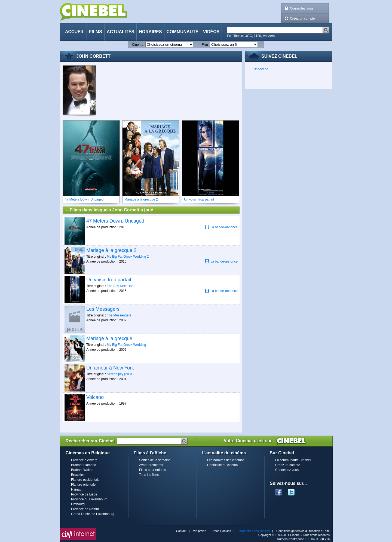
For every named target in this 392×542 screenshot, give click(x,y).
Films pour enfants (153, 470)
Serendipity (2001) (120, 374)
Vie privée (200, 531)
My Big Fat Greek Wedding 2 (128, 257)
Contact (181, 531)
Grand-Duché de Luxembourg (93, 514)
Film (205, 45)
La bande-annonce (221, 227)
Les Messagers (103, 309)
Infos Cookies (222, 531)
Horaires (150, 32)
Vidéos (211, 32)
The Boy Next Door (121, 286)
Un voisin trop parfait (109, 280)
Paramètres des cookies (254, 531)
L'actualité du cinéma (222, 465)
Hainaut (77, 489)
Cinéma (138, 45)
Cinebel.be (260, 69)
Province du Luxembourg (89, 499)
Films (96, 32)
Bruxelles (78, 475)
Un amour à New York (110, 368)
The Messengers (119, 315)
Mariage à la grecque (109, 338)
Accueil (75, 32)
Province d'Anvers (84, 460)
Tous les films (149, 475)
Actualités (120, 32)
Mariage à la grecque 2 (111, 250)
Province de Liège (84, 494)
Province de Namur (85, 509)
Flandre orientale (83, 485)
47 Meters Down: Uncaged (115, 221)
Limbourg (78, 504)
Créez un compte (302, 19)
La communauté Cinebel (293, 460)
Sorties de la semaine (155, 460)
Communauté (183, 32)
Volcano (95, 397)
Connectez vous (302, 8)
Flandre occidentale (85, 480)
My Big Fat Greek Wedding (127, 345)
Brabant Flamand (84, 465)
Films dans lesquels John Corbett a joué (109, 210)
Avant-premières (151, 465)
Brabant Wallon (82, 470)
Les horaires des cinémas (226, 460)
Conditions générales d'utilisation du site (303, 531)
